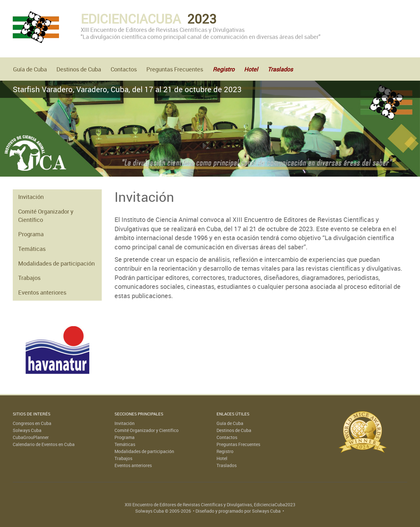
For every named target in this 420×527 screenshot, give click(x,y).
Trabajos (29, 278)
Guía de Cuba (30, 69)
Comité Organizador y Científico (46, 216)
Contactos (124, 69)
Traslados (227, 465)
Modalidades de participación (56, 263)
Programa (31, 234)
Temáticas (32, 249)
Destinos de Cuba (79, 69)
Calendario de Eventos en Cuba (44, 444)
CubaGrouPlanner (31, 437)
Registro (225, 451)
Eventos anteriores (42, 292)
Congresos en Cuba (32, 423)
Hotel (222, 458)
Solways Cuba (27, 430)
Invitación (31, 197)
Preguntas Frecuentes (175, 69)
